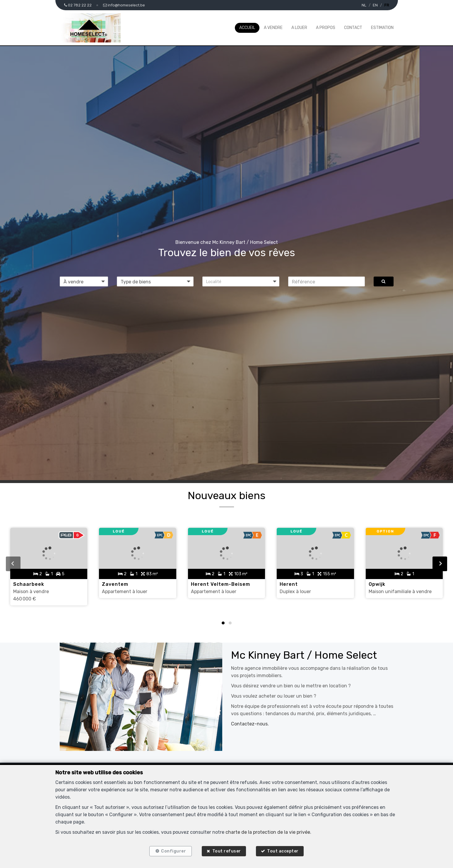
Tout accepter (283, 851)
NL (364, 5)
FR (387, 5)
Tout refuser (227, 851)
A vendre (273, 28)
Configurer (173, 851)
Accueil (247, 28)
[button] (241, 282)
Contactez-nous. (250, 724)
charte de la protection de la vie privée (268, 832)
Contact (353, 28)
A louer (299, 28)
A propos (326, 28)
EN (375, 5)
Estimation (382, 28)
